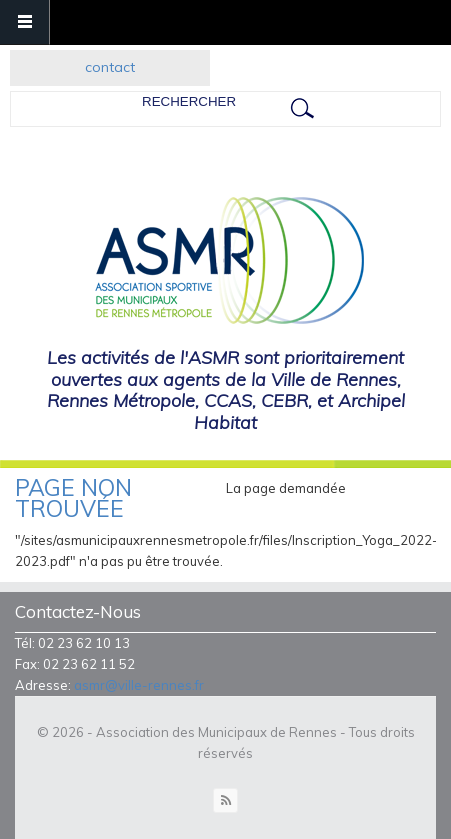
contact (110, 67)
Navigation (25, 22)
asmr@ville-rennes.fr (139, 685)
